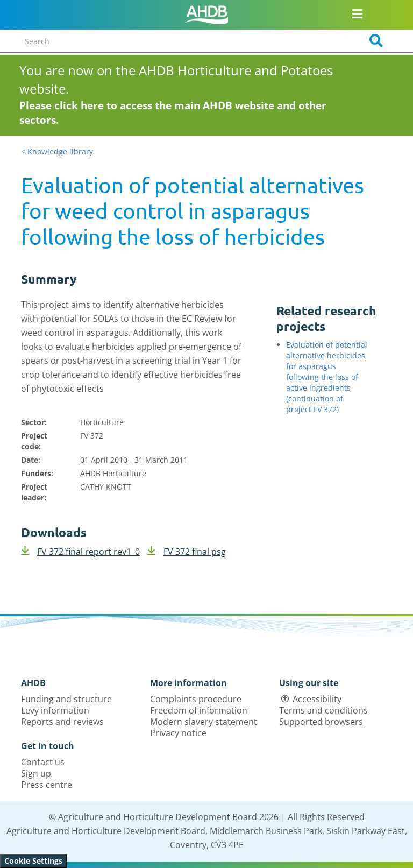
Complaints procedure (196, 699)
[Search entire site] (183, 41)
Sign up (36, 773)
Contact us (43, 762)
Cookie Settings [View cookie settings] (33, 861)
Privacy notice (178, 733)
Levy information (55, 710)
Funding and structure (66, 699)
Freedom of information (199, 710)
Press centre (47, 785)
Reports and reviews (62, 722)
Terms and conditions (323, 710)
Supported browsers (321, 722)
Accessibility (317, 699)
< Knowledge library (57, 151)
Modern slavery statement (204, 722)
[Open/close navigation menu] (358, 13)
